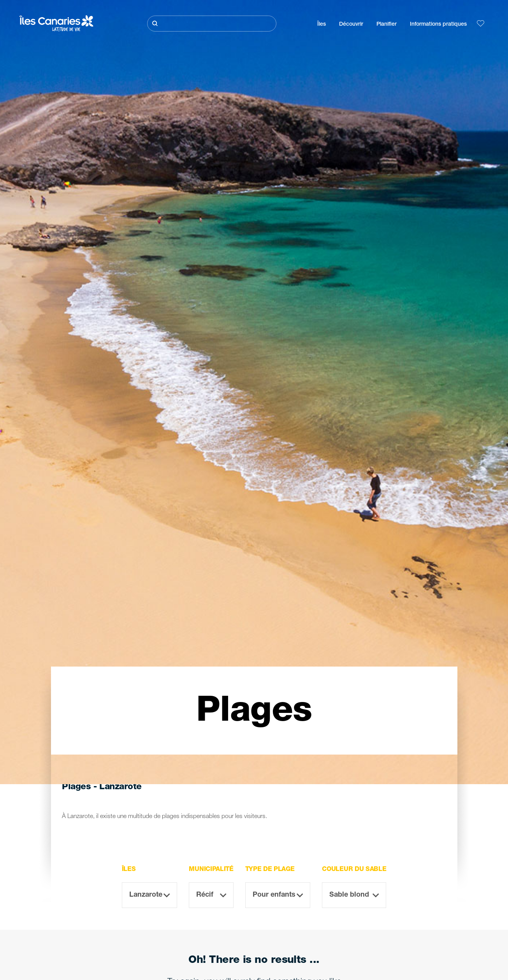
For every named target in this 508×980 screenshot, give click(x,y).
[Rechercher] (212, 24)
